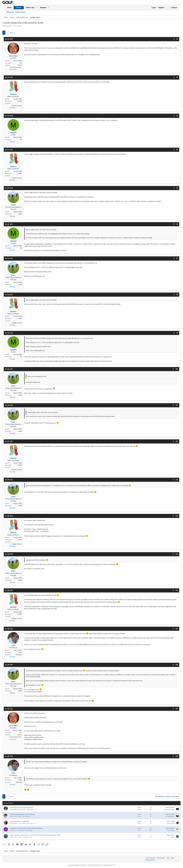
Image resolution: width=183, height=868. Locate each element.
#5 (177, 188)
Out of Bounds (26, 816)
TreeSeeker (171, 830)
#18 (177, 665)
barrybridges (8, 26)
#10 (177, 369)
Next (11, 33)
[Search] (173, 8)
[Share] (174, 39)
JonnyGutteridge (169, 810)
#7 (177, 258)
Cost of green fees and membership (21, 807)
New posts (10, 12)
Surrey (20, 65)
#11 (177, 405)
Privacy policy (161, 858)
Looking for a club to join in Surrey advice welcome (26, 828)
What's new (30, 8)
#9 (177, 333)
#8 (177, 295)
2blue (12, 837)
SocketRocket (170, 816)
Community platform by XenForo (86, 865)
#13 (177, 480)
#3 (177, 116)
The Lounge (30, 810)
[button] (36, 8)
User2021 (13, 830)
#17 (177, 629)
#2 (177, 77)
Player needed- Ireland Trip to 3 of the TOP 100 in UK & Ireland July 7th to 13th (35, 835)
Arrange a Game (27, 837)
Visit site (12, 108)
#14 (177, 516)
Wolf (12, 816)
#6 (177, 224)
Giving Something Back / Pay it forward (22, 814)
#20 (177, 756)
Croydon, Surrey (17, 106)
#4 (177, 150)
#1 (177, 39)
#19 (177, 709)
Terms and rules (151, 858)
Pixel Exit (113, 865)
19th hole (19, 655)
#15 (177, 554)
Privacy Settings (150, 860)
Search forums (20, 12)
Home (9, 8)
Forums (19, 8)
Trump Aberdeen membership (20, 821)
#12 (177, 441)
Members (43, 8)
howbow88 (13, 810)
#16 (177, 590)
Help (168, 858)
